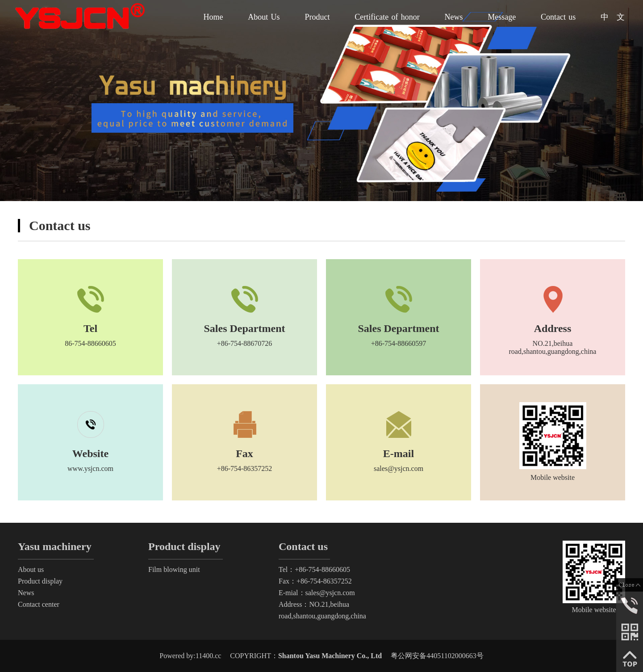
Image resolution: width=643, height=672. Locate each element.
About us (31, 569)
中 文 (613, 17)
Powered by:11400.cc (190, 656)
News (454, 17)
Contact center (39, 604)
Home (213, 17)
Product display (40, 581)
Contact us (558, 17)
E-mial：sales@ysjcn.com (317, 593)
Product (317, 17)
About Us (264, 17)
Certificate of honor (387, 17)
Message (502, 17)
